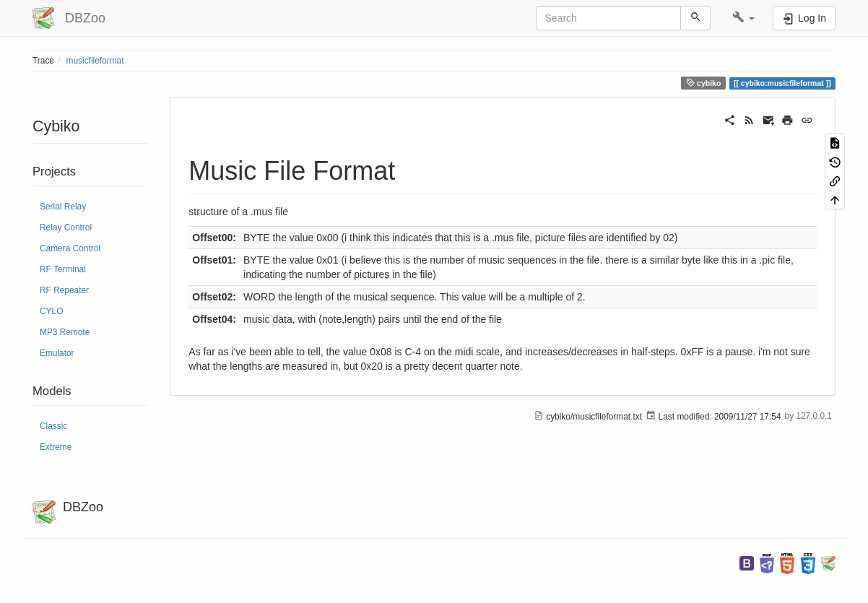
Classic (53, 426)
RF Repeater (64, 290)
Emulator (57, 353)
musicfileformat (95, 61)
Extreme (56, 447)
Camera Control (70, 248)
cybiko (704, 83)
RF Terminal (63, 269)
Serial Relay (63, 207)
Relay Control (66, 227)
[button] (743, 18)
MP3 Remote (65, 332)
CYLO (51, 311)
